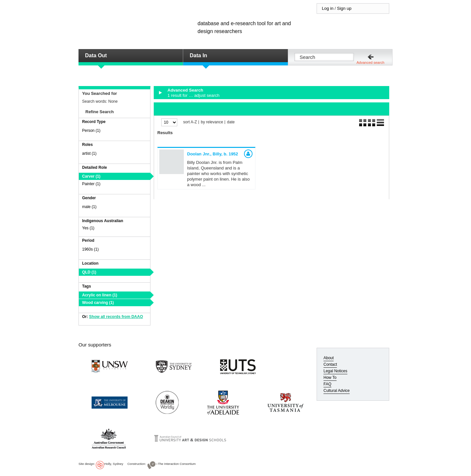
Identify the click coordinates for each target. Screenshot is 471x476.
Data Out (96, 55)
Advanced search (370, 62)
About (329, 358)
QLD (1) (89, 272)
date (231, 122)
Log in (328, 8)
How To (330, 378)
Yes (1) (88, 228)
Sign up (344, 8)
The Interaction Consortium (177, 464)
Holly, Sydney (114, 464)
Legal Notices (335, 371)
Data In (198, 55)
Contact (330, 364)
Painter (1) (91, 184)
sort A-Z (190, 122)
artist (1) (89, 153)
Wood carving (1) (98, 303)
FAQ (327, 384)
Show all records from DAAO (116, 317)
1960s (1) (90, 249)
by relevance (212, 122)
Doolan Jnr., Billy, (213, 154)
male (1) (89, 207)
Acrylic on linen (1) (100, 295)
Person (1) (91, 131)
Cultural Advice (337, 391)
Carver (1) (91, 176)
